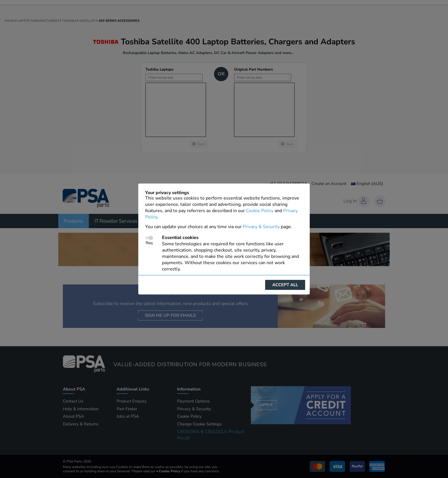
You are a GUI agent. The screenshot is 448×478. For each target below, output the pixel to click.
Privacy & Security (261, 227)
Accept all (285, 285)
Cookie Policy (260, 211)
